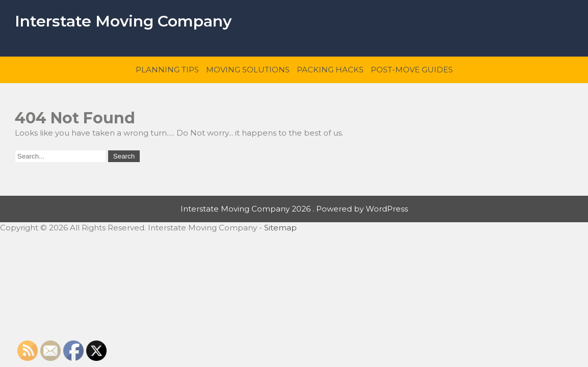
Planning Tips (167, 70)
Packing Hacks (330, 70)
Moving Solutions (248, 70)
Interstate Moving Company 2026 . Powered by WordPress (294, 209)
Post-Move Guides (412, 70)
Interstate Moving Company (123, 21)
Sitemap (280, 228)
